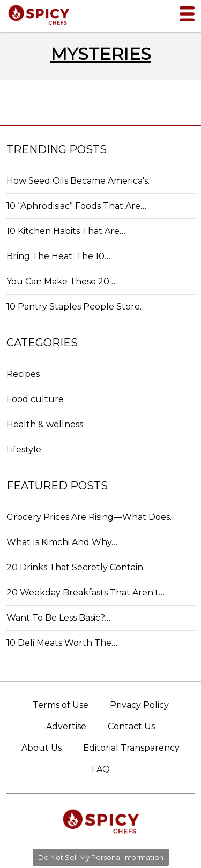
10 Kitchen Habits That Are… (66, 231)
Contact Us (131, 726)
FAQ (101, 769)
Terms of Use (61, 705)
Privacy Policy (139, 705)
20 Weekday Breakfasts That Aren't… (85, 592)
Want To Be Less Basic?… (58, 618)
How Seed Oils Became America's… (80, 181)
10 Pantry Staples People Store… (76, 307)
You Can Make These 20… (61, 281)
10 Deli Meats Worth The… (62, 643)
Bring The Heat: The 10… (58, 256)
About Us (42, 748)
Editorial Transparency (131, 748)
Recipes (23, 374)
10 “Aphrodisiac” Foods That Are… (76, 206)
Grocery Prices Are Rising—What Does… (91, 517)
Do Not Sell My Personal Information (101, 857)
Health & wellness (45, 424)
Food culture (35, 399)
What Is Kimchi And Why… (62, 542)
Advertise (66, 726)
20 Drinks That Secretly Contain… (78, 567)
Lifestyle (24, 450)
